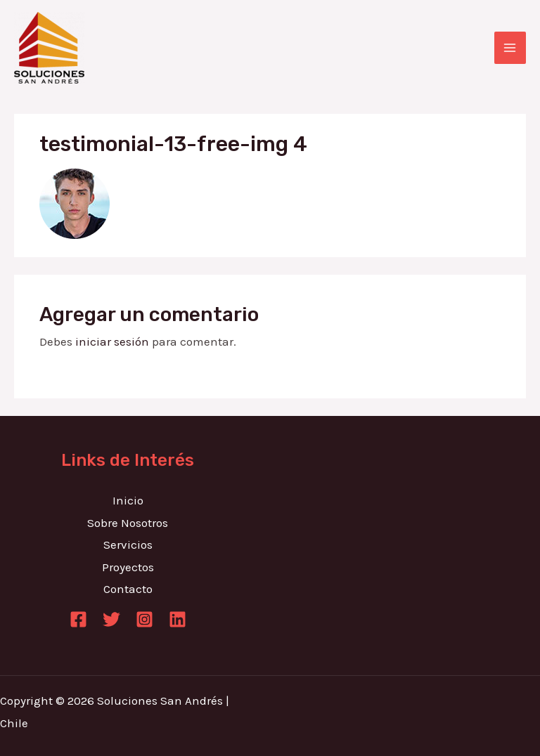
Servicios (128, 545)
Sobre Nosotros (128, 523)
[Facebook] (78, 619)
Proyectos (128, 567)
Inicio (128, 500)
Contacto (128, 589)
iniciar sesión (112, 341)
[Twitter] (111, 619)
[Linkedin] (178, 619)
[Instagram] (144, 619)
